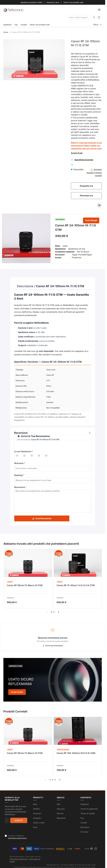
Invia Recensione (42, 518)
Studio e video (39, 823)
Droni (35, 827)
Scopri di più (77, 153)
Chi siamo (84, 832)
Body (35, 804)
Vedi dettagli (91, 220)
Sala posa (61, 809)
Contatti (24, 25)
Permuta (60, 813)
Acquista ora (86, 186)
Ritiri (59, 804)
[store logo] (13, 10)
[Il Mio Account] (94, 17)
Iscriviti (19, 820)
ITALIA (97, 25)
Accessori (37, 813)
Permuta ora (86, 196)
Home (6, 32)
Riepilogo (19, 475)
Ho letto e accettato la (17, 837)
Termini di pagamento (89, 809)
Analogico (37, 818)
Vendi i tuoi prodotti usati (73, 2)
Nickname (20, 463)
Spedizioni (8, 25)
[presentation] (33, 446)
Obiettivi (36, 809)
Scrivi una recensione (53, 646)
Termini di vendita (88, 813)
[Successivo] (59, 612)
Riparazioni (61, 818)
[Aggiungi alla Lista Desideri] (99, 205)
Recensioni (85, 827)
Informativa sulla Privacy (17, 838)
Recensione (20, 487)
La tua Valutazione (24, 452)
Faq (16, 25)
